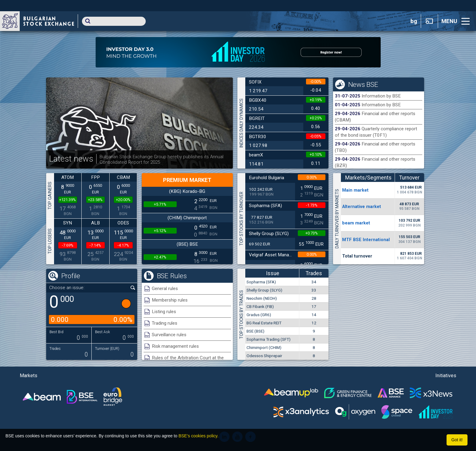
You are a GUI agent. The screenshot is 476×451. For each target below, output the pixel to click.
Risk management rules (175, 346)
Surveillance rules (169, 335)
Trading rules (165, 323)
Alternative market (362, 207)
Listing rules (164, 312)
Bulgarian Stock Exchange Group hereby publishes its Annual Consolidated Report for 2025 (161, 159)
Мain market (355, 190)
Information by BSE (381, 96)
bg (414, 21)
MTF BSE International (366, 240)
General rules (165, 289)
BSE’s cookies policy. (199, 436)
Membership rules (170, 300)
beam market (356, 223)
